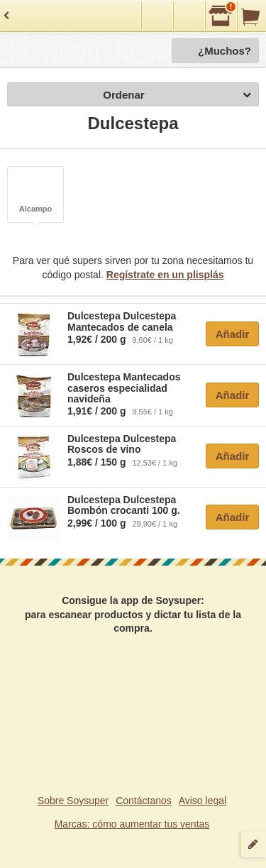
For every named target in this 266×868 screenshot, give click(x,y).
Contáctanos (144, 801)
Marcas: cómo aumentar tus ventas (132, 824)
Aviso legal (203, 801)
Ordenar (177, 95)
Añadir (233, 334)
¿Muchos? (225, 51)
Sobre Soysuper (73, 801)
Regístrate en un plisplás (165, 275)
